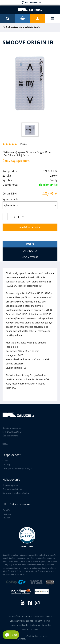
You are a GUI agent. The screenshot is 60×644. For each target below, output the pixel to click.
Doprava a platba (10, 485)
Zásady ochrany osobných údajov (17, 468)
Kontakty (6, 464)
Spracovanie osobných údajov (16, 493)
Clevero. (22, 639)
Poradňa (6, 510)
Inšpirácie (7, 514)
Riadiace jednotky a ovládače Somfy (23, 27)
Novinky (6, 518)
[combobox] (30, 205)
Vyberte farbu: (11, 199)
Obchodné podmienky (12, 489)
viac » (5, 444)
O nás (5, 461)
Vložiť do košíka (30, 228)
